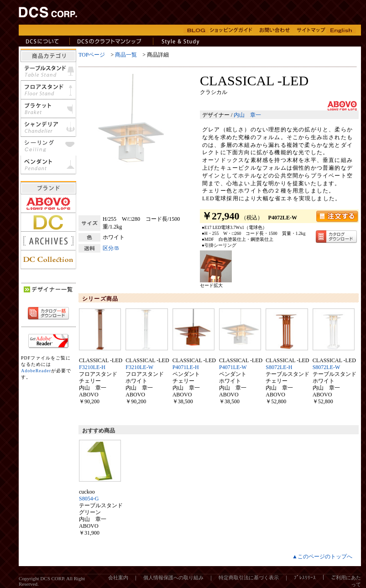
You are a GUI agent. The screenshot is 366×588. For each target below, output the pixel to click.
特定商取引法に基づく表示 (249, 578)
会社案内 (118, 578)
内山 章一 (247, 115)
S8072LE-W (327, 367)
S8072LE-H (279, 367)
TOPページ (92, 55)
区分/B (111, 248)
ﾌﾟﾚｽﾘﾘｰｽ (305, 578)
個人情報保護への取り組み (173, 578)
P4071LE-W (233, 367)
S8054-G (89, 499)
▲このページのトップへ (322, 557)
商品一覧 (126, 55)
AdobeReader (36, 371)
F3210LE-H (92, 367)
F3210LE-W (139, 367)
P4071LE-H (186, 367)
